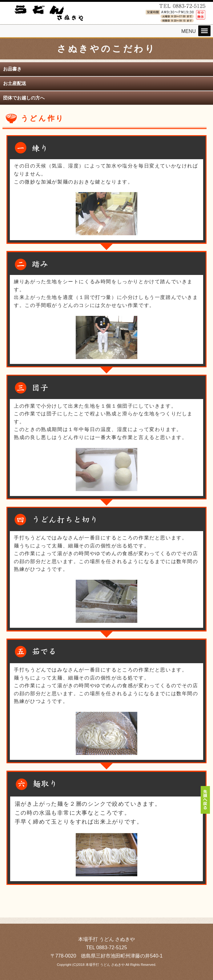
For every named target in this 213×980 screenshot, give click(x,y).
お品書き (12, 69)
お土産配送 (15, 83)
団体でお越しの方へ (24, 98)
